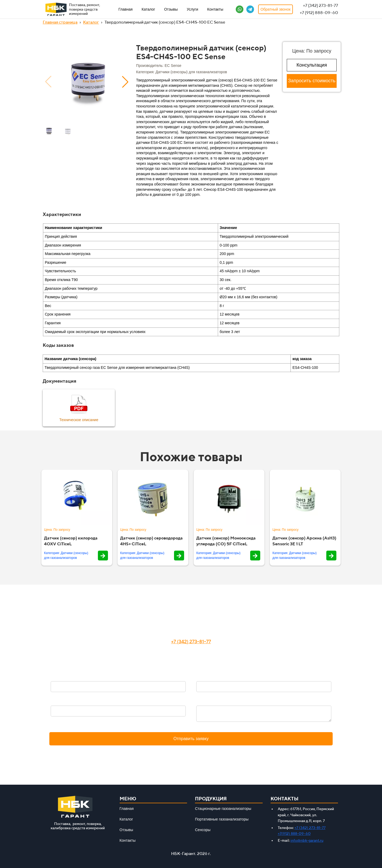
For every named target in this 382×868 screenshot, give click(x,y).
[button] (125, 82)
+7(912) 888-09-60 (294, 834)
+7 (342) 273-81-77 (191, 642)
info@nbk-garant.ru (307, 840)
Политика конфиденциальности (191, 752)
